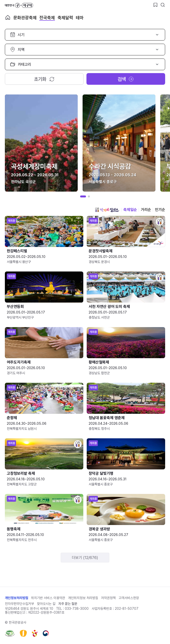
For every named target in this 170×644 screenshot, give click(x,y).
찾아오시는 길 (46, 604)
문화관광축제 (25, 18)
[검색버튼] (163, 5)
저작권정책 (108, 598)
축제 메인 (8, 17)
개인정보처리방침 (17, 598)
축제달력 (65, 18)
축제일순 (130, 210)
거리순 (146, 210)
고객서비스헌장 (129, 598)
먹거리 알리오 (107, 210)
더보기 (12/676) (85, 558)
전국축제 (47, 18)
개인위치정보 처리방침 (83, 598)
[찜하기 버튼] (155, 5)
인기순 (160, 210)
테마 (80, 18)
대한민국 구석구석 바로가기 (19, 5)
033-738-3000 (77, 609)
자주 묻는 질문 (68, 604)
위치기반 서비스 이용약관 (48, 598)
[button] (83, 196)
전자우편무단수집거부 (19, 604)
